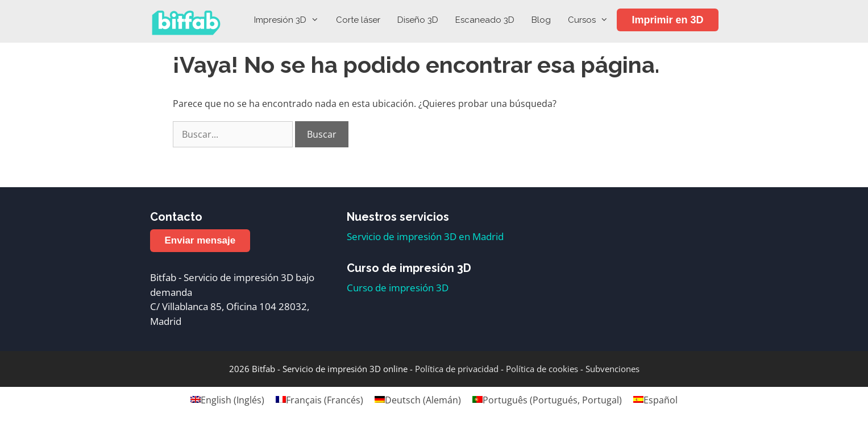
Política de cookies (542, 369)
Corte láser (358, 20)
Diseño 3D (418, 20)
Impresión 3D (291, 20)
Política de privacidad (457, 369)
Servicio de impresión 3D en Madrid (425, 236)
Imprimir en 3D (667, 20)
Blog (541, 20)
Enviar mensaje (200, 240)
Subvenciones (612, 369)
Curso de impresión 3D (398, 288)
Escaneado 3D (485, 20)
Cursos (592, 20)
